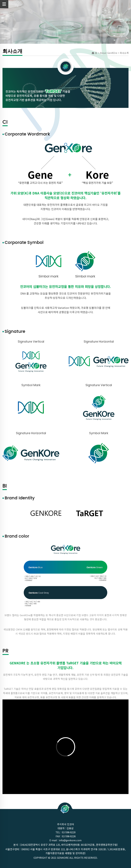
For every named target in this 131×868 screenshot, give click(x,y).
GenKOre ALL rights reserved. (77, 858)
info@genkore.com (70, 840)
